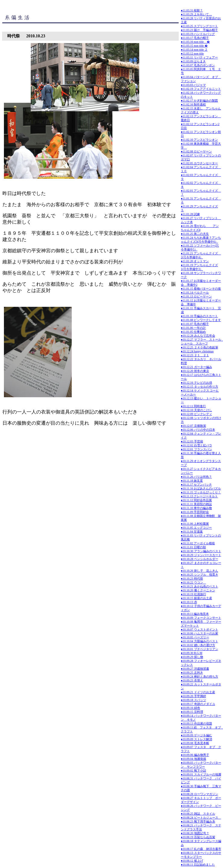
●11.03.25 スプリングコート (199, 26)
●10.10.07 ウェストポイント (199, 629)
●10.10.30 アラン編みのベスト (201, 551)
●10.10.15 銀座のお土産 (196, 598)
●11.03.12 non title (192, 53)
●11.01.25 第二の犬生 (195, 234)
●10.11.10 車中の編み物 (196, 508)
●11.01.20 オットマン (195, 261)
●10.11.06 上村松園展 (195, 524)
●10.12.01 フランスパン (196, 449)
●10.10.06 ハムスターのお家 (199, 633)
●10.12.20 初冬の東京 (195, 371)
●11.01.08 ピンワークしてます (201, 320)
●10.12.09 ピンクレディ (196, 414)
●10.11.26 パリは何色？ (196, 477)
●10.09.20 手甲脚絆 (193, 696)
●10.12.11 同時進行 (193, 406)
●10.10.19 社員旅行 (193, 594)
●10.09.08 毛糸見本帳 (195, 743)
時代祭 (14, 36)
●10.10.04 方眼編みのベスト (199, 641)
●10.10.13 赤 (189, 602)
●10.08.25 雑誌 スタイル (198, 814)
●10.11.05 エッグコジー (196, 528)
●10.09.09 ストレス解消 (196, 739)
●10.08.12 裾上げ (192, 861)
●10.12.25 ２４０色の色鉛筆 (199, 347)
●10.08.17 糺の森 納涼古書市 (201, 849)
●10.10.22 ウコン (193, 582)
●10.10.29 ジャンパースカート (201, 555)
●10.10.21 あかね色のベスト (199, 586)
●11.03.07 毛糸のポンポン (198, 65)
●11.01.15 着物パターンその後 (201, 289)
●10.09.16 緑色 (190, 708)
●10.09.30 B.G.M (192, 653)
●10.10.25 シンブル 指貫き (199, 575)
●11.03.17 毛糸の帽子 (195, 38)
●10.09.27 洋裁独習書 (195, 669)
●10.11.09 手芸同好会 (195, 512)
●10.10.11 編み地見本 (195, 614)
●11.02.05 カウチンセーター (199, 163)
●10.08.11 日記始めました (198, 865)
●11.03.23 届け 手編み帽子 (199, 30)
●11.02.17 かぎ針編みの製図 (199, 101)
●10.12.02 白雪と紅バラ (196, 445)
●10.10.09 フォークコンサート (201, 618)
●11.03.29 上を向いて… (196, 14)
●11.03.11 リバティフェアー (199, 57)
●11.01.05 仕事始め (193, 332)
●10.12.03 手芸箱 (192, 441)
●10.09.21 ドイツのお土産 (198, 692)
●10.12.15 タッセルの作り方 (199, 387)
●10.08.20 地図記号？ (195, 833)
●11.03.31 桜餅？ (192, 10)
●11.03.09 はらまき (193, 61)
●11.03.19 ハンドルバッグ (198, 34)
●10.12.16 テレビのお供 (196, 383)
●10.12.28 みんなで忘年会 (198, 336)
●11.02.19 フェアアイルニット (201, 89)
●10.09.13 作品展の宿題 (196, 723)
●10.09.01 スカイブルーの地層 (201, 774)
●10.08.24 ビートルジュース (201, 818)
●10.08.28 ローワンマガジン (199, 794)
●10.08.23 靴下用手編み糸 (198, 821)
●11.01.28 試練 (190, 214)
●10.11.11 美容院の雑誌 (196, 504)
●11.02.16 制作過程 (193, 104)
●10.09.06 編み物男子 (195, 755)
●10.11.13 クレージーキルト (199, 496)
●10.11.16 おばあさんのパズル (201, 488)
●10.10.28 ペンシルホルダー (199, 559)
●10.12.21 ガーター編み (196, 367)
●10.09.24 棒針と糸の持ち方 (199, 676)
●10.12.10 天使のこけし (196, 410)
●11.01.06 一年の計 (193, 328)
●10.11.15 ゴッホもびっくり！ (201, 492)
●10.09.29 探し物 (192, 657)
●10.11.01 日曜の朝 (193, 547)
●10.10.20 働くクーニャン (198, 590)
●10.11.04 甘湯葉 (192, 531)
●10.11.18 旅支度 (192, 481)
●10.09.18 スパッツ (193, 700)
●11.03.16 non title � (195, 42)
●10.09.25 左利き (192, 673)
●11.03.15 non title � (194, 46)
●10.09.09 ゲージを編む (196, 735)
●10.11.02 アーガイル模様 (198, 543)
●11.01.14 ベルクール (195, 292)
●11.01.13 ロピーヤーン (196, 296)
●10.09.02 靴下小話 (193, 771)
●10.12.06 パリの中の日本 (198, 430)
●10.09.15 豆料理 (192, 712)
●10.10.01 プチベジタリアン (199, 649)
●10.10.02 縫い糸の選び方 (198, 645)
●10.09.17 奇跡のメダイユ (198, 704)
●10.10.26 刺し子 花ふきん (199, 571)
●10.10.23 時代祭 (192, 579)
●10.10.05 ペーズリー (195, 637)
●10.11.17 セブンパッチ (196, 484)
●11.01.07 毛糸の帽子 (195, 324)
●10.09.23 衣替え (192, 680)
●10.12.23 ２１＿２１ (195, 355)
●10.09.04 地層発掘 (193, 759)
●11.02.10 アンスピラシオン (199, 140)
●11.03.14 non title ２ (194, 50)
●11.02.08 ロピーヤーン (196, 151)
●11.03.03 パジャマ (193, 85)
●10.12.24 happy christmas (197, 351)
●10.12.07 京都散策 (193, 426)
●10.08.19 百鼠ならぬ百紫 (198, 837)
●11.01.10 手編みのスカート (199, 316)
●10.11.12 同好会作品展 (196, 500)
